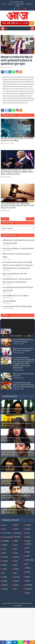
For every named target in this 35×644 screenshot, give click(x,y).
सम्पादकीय (29, 604)
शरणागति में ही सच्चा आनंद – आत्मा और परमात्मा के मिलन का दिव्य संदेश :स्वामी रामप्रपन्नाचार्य (17, 281)
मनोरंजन (17, 600)
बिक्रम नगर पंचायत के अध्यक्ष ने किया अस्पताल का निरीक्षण (17, 255)
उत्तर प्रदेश (5, 576)
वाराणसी (28, 560)
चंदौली (28, 567)
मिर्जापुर (28, 587)
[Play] (3, 336)
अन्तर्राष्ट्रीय (6, 560)
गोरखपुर (5, 600)
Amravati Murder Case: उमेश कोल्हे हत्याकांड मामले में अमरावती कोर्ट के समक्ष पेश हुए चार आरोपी (17, 206)
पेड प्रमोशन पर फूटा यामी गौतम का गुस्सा (12, 428)
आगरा (4, 568)
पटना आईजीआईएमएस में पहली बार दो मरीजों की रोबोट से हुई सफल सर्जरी (18, 289)
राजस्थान (28, 544)
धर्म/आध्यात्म (18, 552)
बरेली (16, 584)
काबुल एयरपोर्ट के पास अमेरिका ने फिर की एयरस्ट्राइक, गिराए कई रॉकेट (6, 219)
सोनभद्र (28, 591)
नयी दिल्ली (17, 556)
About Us (11, 4)
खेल (4, 592)
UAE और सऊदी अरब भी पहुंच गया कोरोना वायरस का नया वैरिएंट (17, 140)
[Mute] (29, 336)
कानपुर (5, 588)
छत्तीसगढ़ (5, 604)
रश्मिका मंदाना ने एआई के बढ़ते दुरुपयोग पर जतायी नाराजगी (17, 471)
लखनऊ (28, 556)
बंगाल (16, 580)
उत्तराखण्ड (5, 580)
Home (4, 4)
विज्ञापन (28, 596)
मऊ (27, 583)
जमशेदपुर (5, 608)
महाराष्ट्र (16, 604)
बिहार (16, 592)
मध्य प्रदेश (17, 596)
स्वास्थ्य (28, 612)
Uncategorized (7, 556)
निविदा (16, 560)
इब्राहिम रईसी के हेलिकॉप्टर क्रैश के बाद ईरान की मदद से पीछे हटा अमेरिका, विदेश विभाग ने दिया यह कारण (17, 172)
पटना (16, 568)
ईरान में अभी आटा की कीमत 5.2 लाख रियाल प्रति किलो (18, 249)
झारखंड (16, 544)
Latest (5, 544)
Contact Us (29, 4)
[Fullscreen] (32, 336)
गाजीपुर (5, 596)
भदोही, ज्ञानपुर (30, 579)
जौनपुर (28, 571)
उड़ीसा (4, 572)
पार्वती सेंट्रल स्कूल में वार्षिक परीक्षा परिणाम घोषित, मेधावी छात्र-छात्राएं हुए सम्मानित (18, 242)
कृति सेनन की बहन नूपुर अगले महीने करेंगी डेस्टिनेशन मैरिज (17, 486)
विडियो (28, 600)
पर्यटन (16, 572)
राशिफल (28, 548)
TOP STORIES (7, 552)
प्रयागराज (17, 576)
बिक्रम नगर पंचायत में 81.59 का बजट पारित (15, 274)
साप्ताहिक (29, 608)
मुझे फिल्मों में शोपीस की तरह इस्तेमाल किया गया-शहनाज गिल (18, 442)
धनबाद (16, 548)
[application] (18, 328)
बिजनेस (16, 588)
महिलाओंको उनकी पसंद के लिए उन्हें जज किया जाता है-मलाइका (18, 457)
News (4, 548)
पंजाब (16, 564)
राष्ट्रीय (28, 552)
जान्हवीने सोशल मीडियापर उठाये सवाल (12, 500)
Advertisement (20, 4)
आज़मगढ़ (28, 563)
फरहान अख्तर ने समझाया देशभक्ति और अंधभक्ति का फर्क (16, 514)
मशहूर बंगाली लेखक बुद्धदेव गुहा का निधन (31, 219)
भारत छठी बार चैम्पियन (9, 301)
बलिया (28, 575)
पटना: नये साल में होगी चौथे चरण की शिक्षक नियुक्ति (17, 307)
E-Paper (18, 6)
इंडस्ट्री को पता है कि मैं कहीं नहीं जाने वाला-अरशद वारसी (16, 529)
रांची (15, 608)
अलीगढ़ (5, 564)
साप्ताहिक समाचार (10, 415)
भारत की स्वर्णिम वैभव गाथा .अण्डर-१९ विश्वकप (15, 296)
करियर (5, 584)
